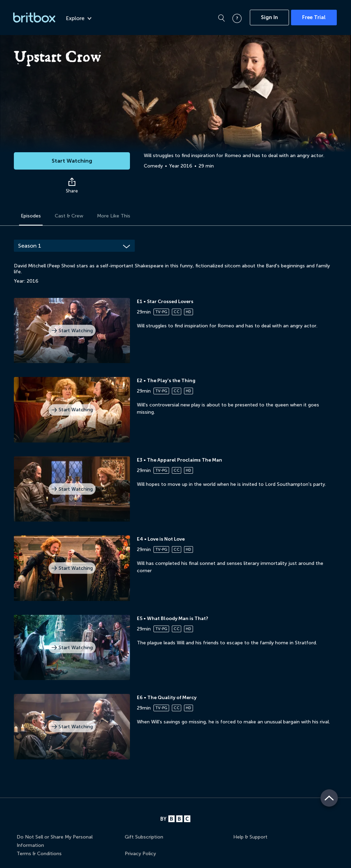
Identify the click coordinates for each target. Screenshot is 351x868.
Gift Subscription (144, 837)
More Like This (114, 216)
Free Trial (314, 17)
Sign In (269, 17)
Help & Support (250, 837)
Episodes (31, 216)
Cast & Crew (69, 216)
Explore (79, 18)
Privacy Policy (140, 854)
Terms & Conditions (39, 854)
